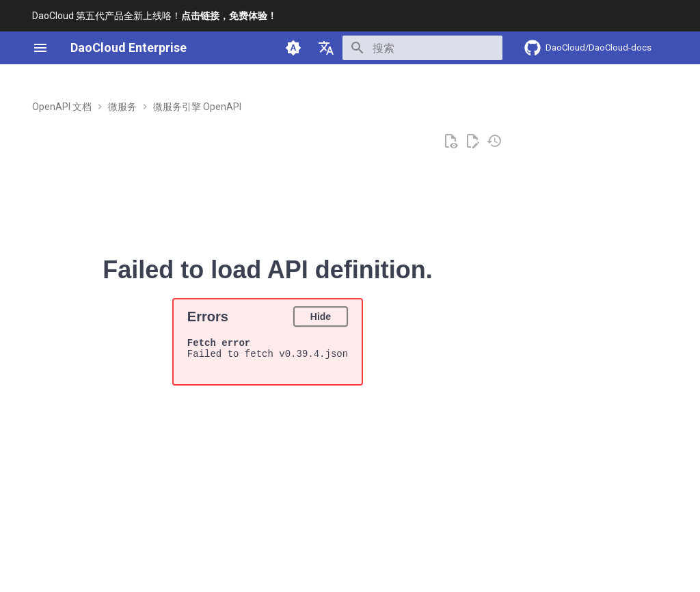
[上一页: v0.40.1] (76, 534)
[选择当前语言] (326, 48)
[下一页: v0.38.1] (625, 534)
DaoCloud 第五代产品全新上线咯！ (154, 16)
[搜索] (422, 48)
